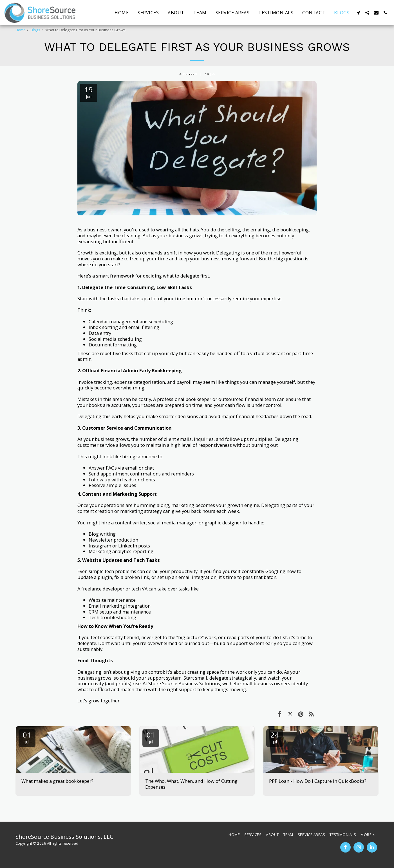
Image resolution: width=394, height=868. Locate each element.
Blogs (35, 30)
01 (27, 737)
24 (275, 737)
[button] (358, 13)
